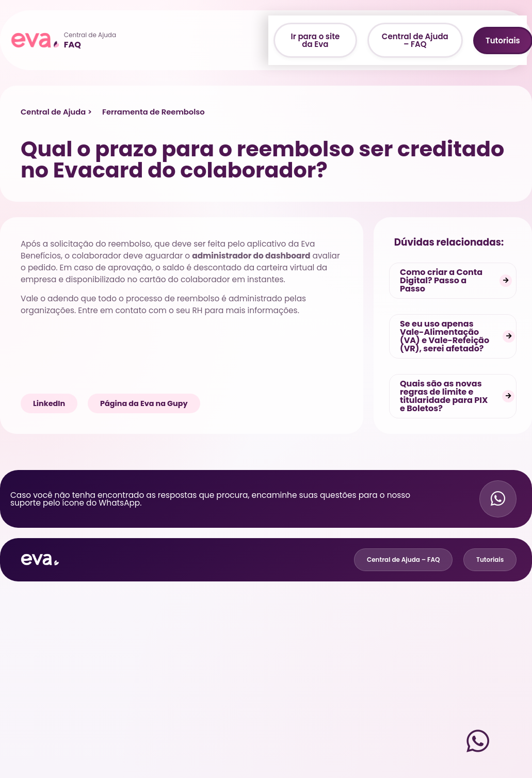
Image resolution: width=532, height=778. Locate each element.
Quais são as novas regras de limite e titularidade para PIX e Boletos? (444, 396)
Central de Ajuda (90, 35)
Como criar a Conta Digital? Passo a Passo (441, 280)
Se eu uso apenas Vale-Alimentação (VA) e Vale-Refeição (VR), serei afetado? (445, 336)
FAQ (72, 45)
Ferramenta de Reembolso (154, 112)
